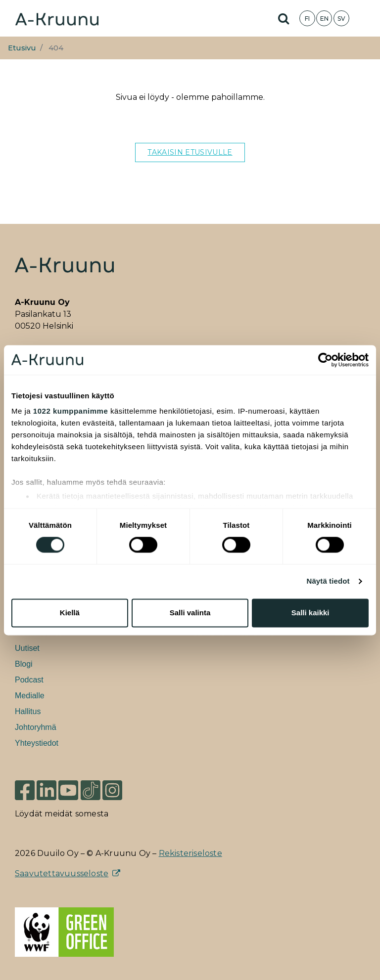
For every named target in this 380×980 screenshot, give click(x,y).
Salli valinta (190, 613)
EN (324, 19)
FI (307, 19)
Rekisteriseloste (190, 853)
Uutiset (27, 648)
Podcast (29, 680)
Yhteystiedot (37, 743)
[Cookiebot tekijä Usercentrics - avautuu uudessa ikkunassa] (325, 360)
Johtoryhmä (36, 727)
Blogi (24, 664)
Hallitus (28, 711)
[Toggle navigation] (365, 18)
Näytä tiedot (328, 581)
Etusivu (22, 48)
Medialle (30, 696)
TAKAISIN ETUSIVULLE (190, 152)
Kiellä (70, 613)
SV (341, 19)
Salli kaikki (310, 613)
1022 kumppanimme (71, 411)
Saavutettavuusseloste (62, 873)
